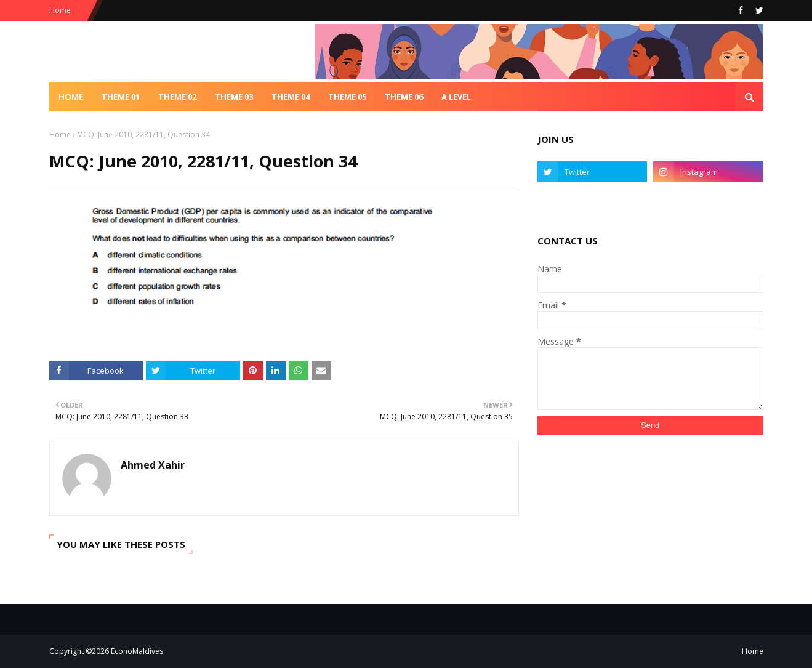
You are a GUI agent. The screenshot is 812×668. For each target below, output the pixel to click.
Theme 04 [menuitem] (291, 97)
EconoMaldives (137, 651)
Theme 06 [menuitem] (404, 97)
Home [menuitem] (71, 97)
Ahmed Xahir (153, 465)
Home (60, 10)
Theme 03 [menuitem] (234, 97)
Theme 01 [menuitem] (121, 97)
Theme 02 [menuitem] (177, 97)
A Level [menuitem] (456, 97)
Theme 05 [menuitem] (347, 97)
